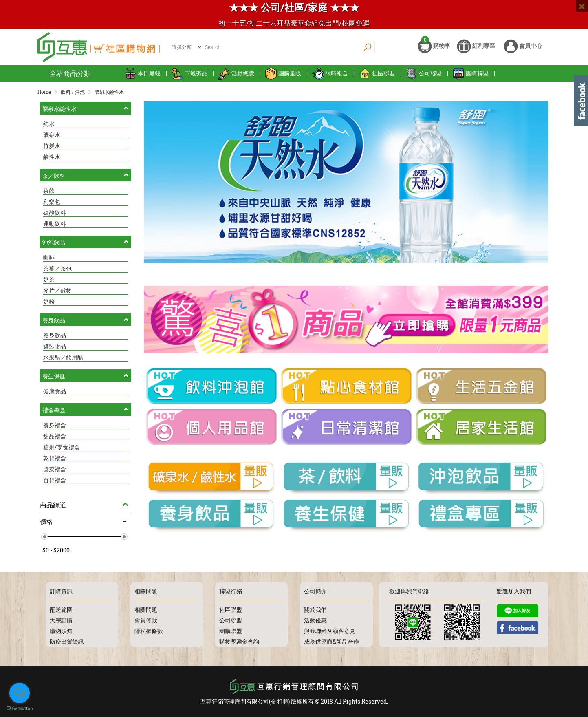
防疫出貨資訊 (67, 641)
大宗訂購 (61, 620)
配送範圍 (61, 610)
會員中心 (523, 48)
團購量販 (283, 73)
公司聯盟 (424, 73)
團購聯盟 (470, 73)
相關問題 (146, 610)
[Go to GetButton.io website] (20, 709)
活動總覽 (236, 73)
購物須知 (61, 631)
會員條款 (146, 620)
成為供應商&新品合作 (331, 641)
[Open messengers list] (20, 693)
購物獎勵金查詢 (239, 641)
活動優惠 (315, 620)
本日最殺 (142, 73)
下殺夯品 (189, 73)
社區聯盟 (377, 73)
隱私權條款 (149, 631)
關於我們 (315, 610)
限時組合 (330, 73)
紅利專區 (476, 48)
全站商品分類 (70, 73)
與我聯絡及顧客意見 (330, 631)
